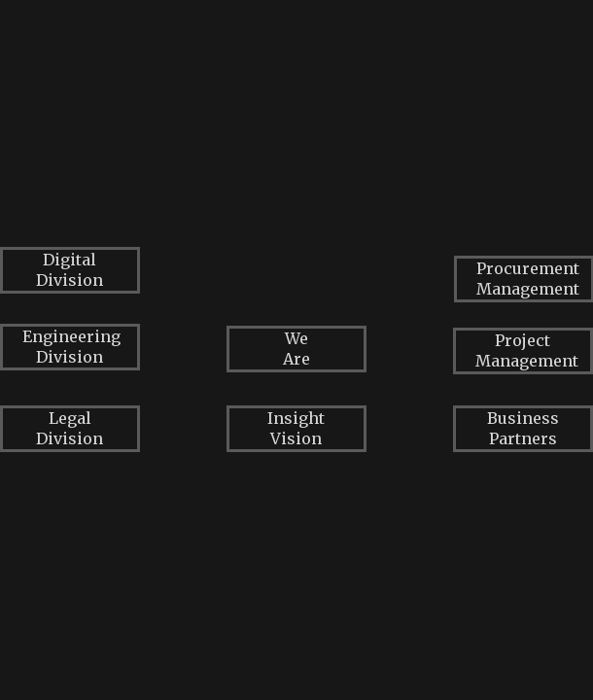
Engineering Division (71, 347)
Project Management (527, 350)
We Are (296, 349)
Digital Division (70, 270)
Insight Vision (296, 428)
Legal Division (70, 428)
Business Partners (523, 428)
